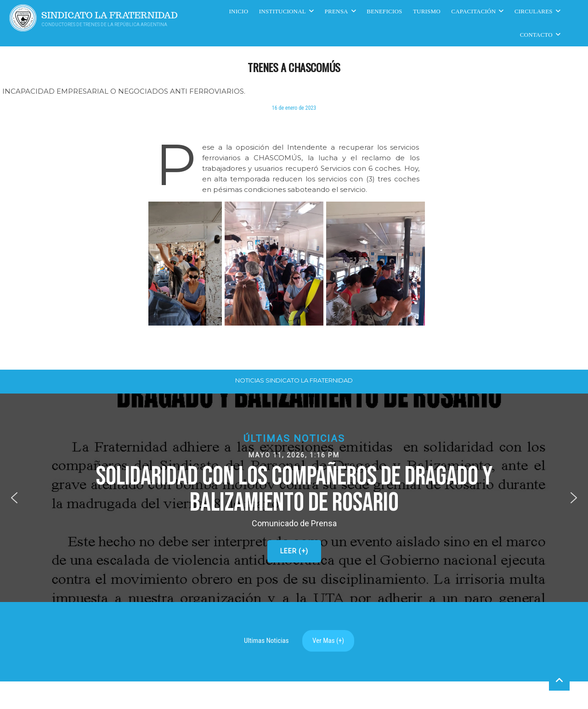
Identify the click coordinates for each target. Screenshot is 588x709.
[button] (294, 498)
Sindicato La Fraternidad (110, 15)
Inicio (239, 11)
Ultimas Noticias (266, 641)
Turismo (427, 11)
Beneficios (384, 11)
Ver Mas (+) (328, 641)
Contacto (536, 35)
